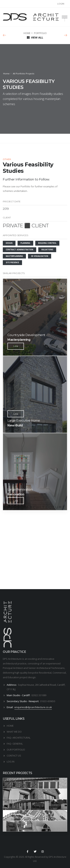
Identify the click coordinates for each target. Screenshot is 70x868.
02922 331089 (39, 695)
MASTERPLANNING (14, 256)
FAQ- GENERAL (15, 744)
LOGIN (61, 4)
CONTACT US (14, 756)
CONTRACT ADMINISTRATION (20, 250)
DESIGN (9, 243)
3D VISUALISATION (40, 256)
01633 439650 (48, 701)
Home (6, 74)
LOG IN (11, 762)
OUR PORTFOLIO (16, 750)
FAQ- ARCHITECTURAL (19, 738)
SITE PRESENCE (12, 263)
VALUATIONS (47, 250)
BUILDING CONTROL (47, 243)
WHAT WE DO (14, 732)
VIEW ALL (35, 37)
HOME (27, 33)
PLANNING (25, 243)
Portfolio (25, 186)
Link (16, 346)
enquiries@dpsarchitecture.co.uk (33, 707)
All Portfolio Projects (24, 74)
